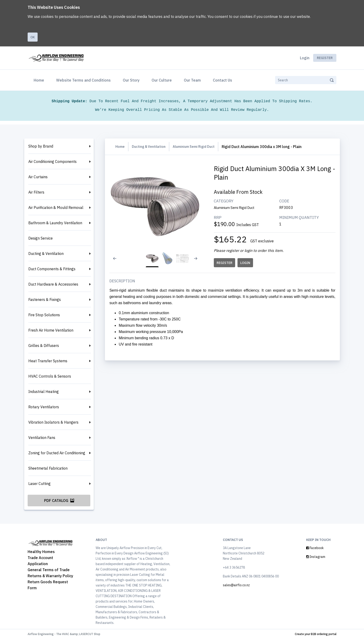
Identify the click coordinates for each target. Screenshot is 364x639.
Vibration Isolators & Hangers (53, 422)
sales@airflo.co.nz (236, 585)
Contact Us (223, 80)
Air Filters (36, 192)
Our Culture (162, 80)
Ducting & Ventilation (46, 254)
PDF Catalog (59, 501)
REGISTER (226, 263)
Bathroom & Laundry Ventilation (55, 223)
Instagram (316, 557)
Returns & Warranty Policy (50, 576)
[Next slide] (199, 261)
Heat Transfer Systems (48, 361)
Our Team (192, 80)
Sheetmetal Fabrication (48, 468)
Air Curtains (38, 177)
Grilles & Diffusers (44, 346)
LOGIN (246, 263)
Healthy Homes (41, 552)
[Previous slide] (118, 261)
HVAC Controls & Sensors (50, 376)
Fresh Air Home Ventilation (51, 330)
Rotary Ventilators (44, 407)
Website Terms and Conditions (83, 80)
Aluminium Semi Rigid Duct (201, 147)
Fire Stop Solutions (44, 315)
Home (40, 80)
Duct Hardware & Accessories (53, 284)
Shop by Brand (41, 146)
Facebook (315, 548)
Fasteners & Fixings (45, 300)
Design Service (41, 238)
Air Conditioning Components (52, 161)
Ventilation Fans (42, 438)
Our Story (131, 80)
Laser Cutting (39, 484)
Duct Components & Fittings (52, 269)
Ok (33, 37)
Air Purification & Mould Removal (56, 208)
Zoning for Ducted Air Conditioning (57, 453)
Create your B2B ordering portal (316, 634)
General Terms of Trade (49, 570)
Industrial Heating (44, 392)
